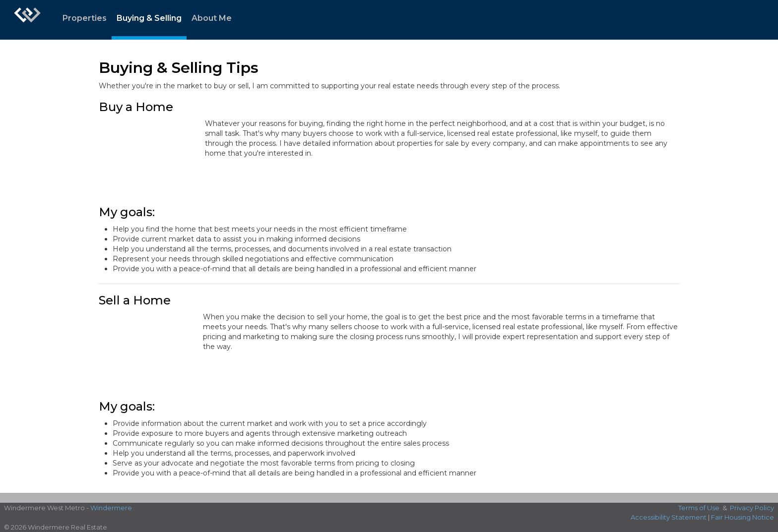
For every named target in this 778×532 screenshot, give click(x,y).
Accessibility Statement (669, 517)
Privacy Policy (752, 508)
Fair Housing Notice (743, 517)
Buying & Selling (149, 18)
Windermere (111, 508)
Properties (85, 18)
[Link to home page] (27, 20)
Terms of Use (699, 508)
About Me (212, 18)
